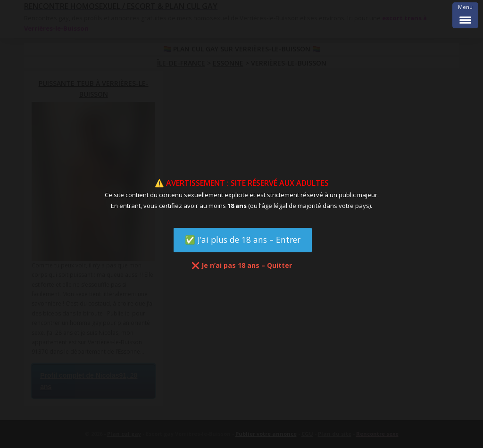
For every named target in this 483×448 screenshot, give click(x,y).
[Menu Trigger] (465, 15)
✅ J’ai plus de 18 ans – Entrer (243, 240)
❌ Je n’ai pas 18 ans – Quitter (242, 265)
